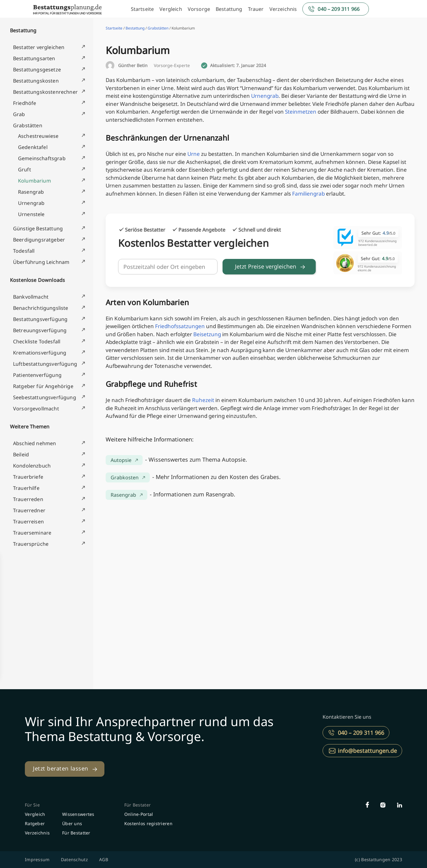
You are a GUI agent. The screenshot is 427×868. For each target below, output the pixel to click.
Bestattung (229, 9)
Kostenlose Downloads (37, 280)
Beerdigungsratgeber (39, 240)
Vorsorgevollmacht (36, 409)
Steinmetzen (301, 112)
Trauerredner (29, 510)
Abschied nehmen (34, 443)
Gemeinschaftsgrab (42, 158)
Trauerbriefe (28, 477)
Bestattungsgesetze (37, 70)
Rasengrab (31, 192)
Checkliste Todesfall (37, 341)
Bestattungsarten (34, 58)
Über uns (72, 823)
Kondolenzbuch (32, 466)
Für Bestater (138, 805)
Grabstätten (28, 125)
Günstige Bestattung (38, 228)
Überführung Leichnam (41, 262)
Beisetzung (207, 334)
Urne (194, 154)
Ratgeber (35, 823)
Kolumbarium (34, 181)
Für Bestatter (76, 833)
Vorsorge (199, 9)
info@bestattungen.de (367, 751)
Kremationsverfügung (40, 353)
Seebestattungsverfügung (45, 397)
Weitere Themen (30, 427)
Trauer (256, 9)
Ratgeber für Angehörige (43, 386)
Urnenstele (31, 214)
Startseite (142, 9)
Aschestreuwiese (38, 136)
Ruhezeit (203, 400)
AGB (104, 859)
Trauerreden (28, 499)
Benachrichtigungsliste (41, 308)
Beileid (21, 454)
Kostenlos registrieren (148, 823)
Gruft (25, 170)
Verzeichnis (283, 9)
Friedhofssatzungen (180, 326)
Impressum (37, 859)
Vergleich (171, 9)
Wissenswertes (78, 814)
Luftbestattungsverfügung (45, 364)
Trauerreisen (28, 522)
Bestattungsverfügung (40, 319)
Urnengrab (31, 203)
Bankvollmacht (31, 297)
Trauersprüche (31, 544)
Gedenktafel (33, 147)
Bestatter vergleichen (39, 47)
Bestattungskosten (36, 81)
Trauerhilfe (26, 488)
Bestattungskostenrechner (45, 92)
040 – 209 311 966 (339, 9)
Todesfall (24, 251)
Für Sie (32, 805)
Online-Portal (139, 814)
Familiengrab (308, 194)
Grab (19, 114)
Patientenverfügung (37, 375)
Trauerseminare (32, 533)
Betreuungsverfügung (40, 330)
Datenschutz (74, 859)
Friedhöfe (25, 103)
